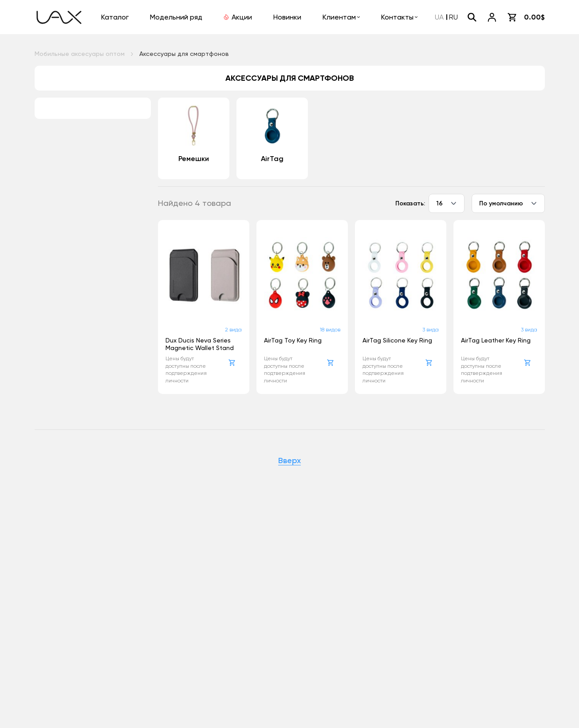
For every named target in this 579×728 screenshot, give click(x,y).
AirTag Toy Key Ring (293, 340)
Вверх (289, 461)
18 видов (330, 330)
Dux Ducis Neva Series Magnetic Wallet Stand (200, 344)
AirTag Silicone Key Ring (397, 340)
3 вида (431, 330)
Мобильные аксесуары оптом (80, 54)
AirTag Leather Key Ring (496, 340)
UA (439, 17)
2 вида (233, 330)
